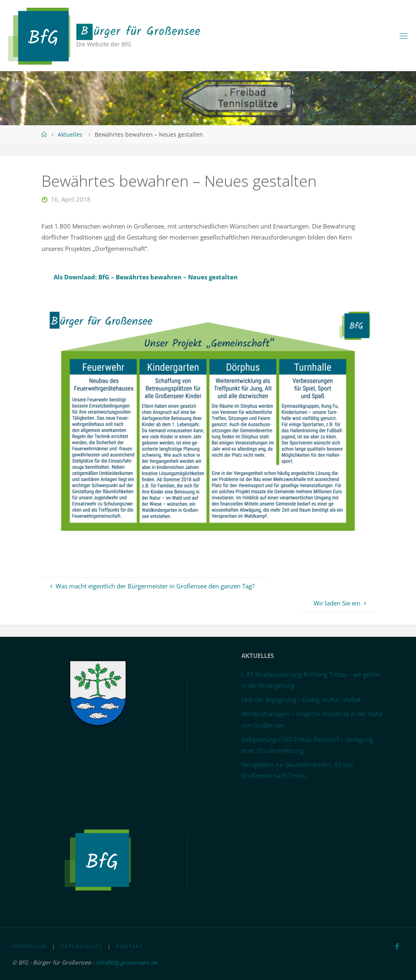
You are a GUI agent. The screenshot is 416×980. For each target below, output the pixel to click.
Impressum (29, 946)
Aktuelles (70, 134)
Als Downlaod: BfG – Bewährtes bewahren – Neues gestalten (146, 277)
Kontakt (129, 946)
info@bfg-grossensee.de (127, 962)
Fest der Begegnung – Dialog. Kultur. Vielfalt (301, 699)
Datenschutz (82, 946)
